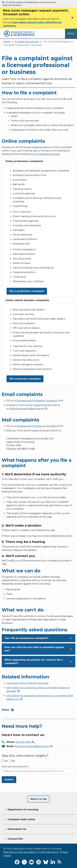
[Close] (72, 19)
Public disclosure (49, 852)
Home (7, 42)
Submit (9, 780)
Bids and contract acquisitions (20, 852)
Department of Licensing (21, 809)
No (14, 761)
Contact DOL (14, 838)
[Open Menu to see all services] (71, 34)
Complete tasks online (20, 819)
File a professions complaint (27, 291)
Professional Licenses (27, 42)
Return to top (38, 799)
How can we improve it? (15, 767)
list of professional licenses (45, 154)
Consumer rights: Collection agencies (27, 683)
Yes (6, 761)
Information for (15, 829)
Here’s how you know (12, 5)
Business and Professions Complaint (37, 401)
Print (8, 710)
